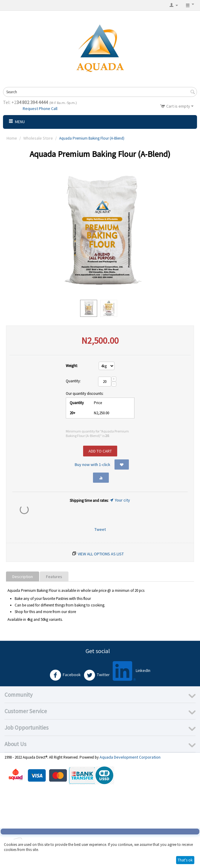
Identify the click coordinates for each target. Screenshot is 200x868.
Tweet (100, 529)
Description (23, 577)
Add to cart (100, 451)
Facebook (65, 675)
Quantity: (73, 381)
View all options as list (101, 554)
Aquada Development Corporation (130, 757)
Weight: (72, 366)
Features (54, 577)
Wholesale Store (38, 138)
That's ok (185, 860)
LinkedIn (132, 671)
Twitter (97, 675)
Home (12, 138)
